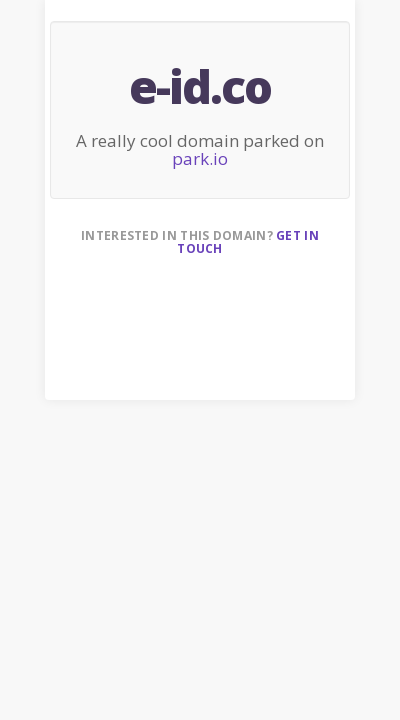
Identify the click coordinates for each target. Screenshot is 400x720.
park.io (200, 158)
